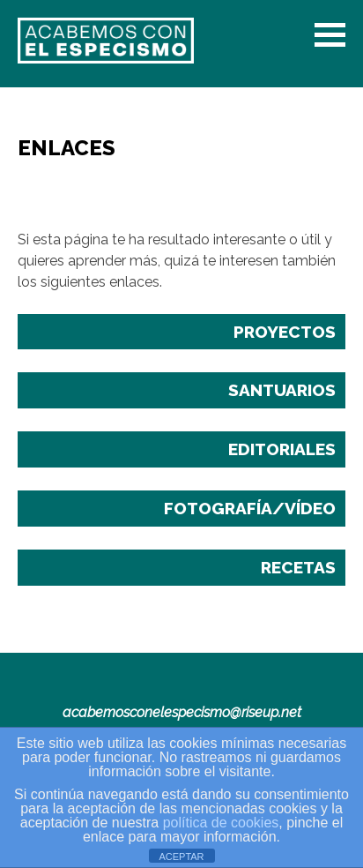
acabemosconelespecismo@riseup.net (182, 712)
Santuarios (282, 390)
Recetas (298, 567)
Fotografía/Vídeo (250, 508)
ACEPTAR (181, 857)
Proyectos (285, 332)
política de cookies (221, 823)
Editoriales (282, 449)
